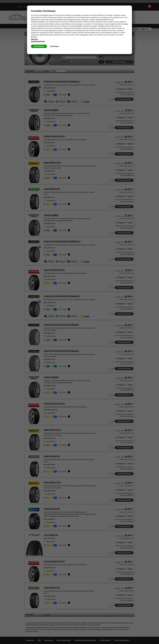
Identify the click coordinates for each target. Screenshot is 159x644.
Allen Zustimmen (39, 46)
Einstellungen (55, 46)
